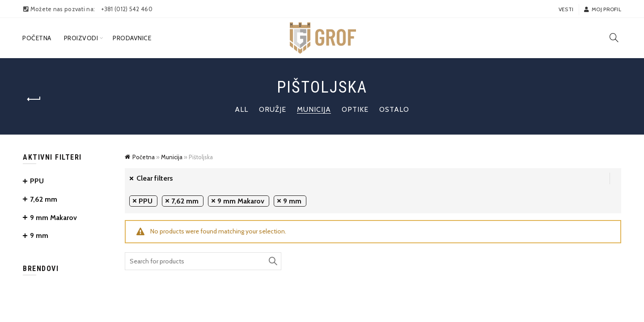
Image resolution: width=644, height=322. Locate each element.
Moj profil (602, 9)
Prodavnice (132, 38)
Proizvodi (81, 38)
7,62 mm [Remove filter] (185, 201)
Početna (37, 38)
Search (272, 261)
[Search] (614, 38)
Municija (314, 109)
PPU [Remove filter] (146, 201)
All (241, 109)
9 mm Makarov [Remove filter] (241, 201)
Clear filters (155, 178)
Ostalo (394, 109)
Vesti (566, 9)
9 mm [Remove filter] (292, 201)
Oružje (273, 109)
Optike (355, 109)
